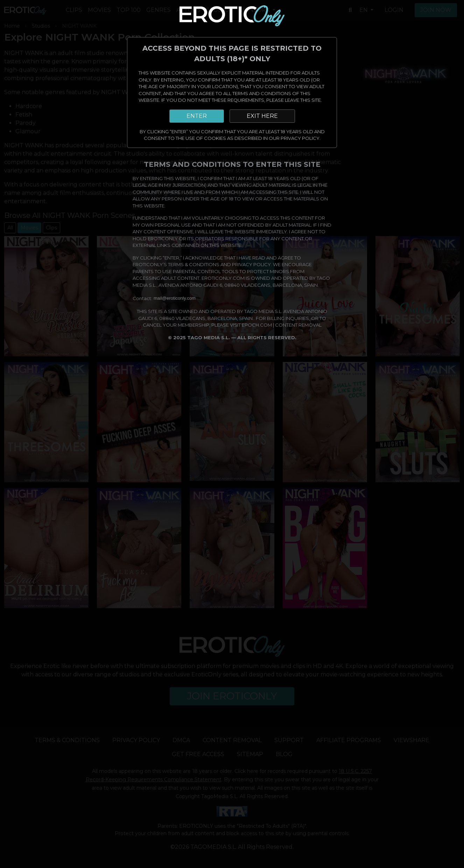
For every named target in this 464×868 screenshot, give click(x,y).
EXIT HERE (262, 116)
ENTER (197, 116)
